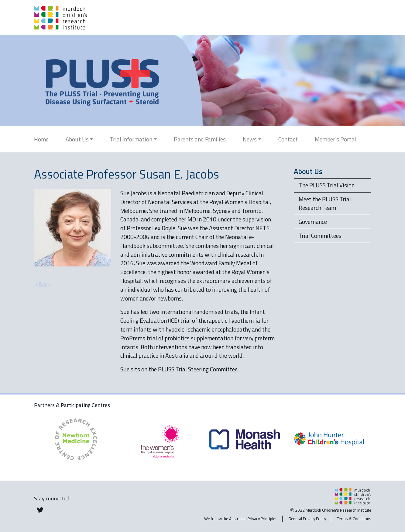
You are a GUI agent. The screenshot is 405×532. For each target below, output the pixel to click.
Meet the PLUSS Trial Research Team (325, 203)
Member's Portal (335, 139)
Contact (288, 139)
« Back (42, 284)
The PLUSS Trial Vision (327, 185)
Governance (313, 222)
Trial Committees (320, 236)
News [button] (250, 139)
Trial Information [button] (131, 139)
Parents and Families (200, 139)
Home (41, 139)
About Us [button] (77, 139)
